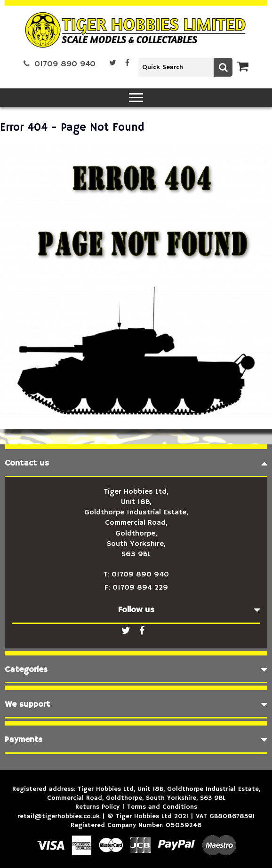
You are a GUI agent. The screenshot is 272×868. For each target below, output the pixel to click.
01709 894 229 (140, 588)
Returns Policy (97, 807)
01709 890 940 (60, 64)
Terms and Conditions (162, 807)
